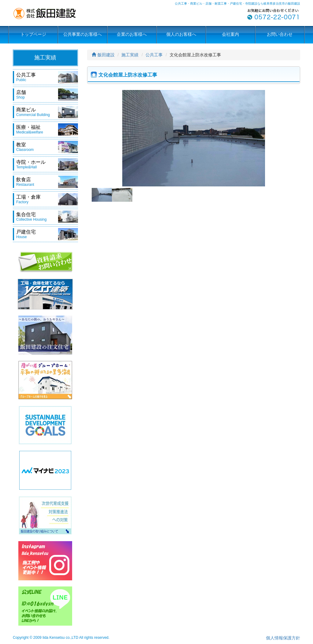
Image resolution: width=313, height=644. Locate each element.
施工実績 (130, 55)
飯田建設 (103, 55)
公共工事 (154, 55)
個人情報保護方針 (283, 638)
